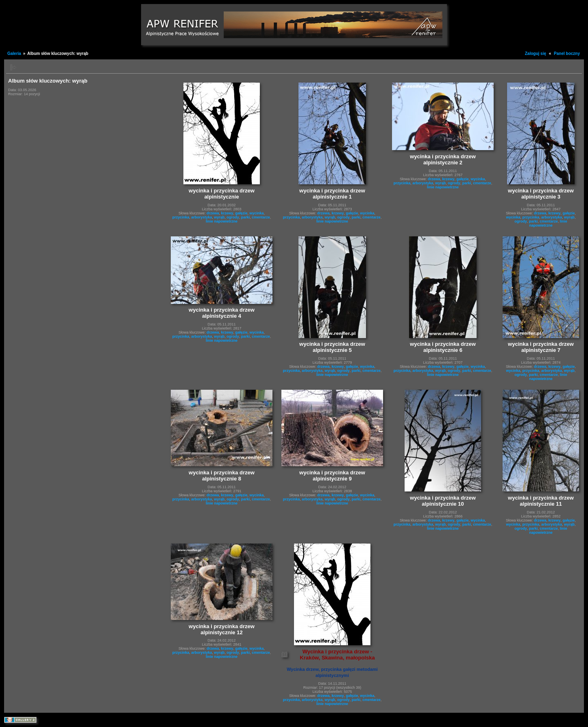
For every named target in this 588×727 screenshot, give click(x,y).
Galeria (14, 53)
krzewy (227, 213)
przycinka (181, 217)
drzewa (213, 213)
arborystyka (201, 217)
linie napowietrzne (222, 221)
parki (246, 217)
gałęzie (242, 213)
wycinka (257, 213)
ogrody (233, 217)
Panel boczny (567, 53)
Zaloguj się (536, 53)
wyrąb (219, 217)
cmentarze (261, 217)
